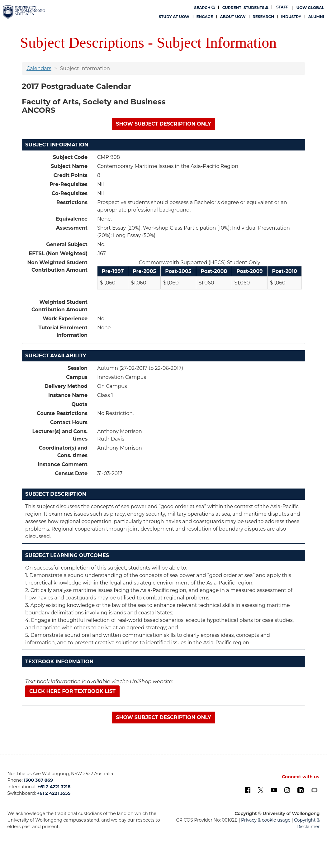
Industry (291, 17)
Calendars (39, 68)
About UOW (233, 17)
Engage (205, 17)
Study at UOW (174, 17)
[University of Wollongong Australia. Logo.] (24, 12)
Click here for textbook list (72, 691)
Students (245, 8)
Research (263, 17)
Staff (282, 7)
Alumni (316, 17)
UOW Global (310, 8)
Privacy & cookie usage (266, 820)
